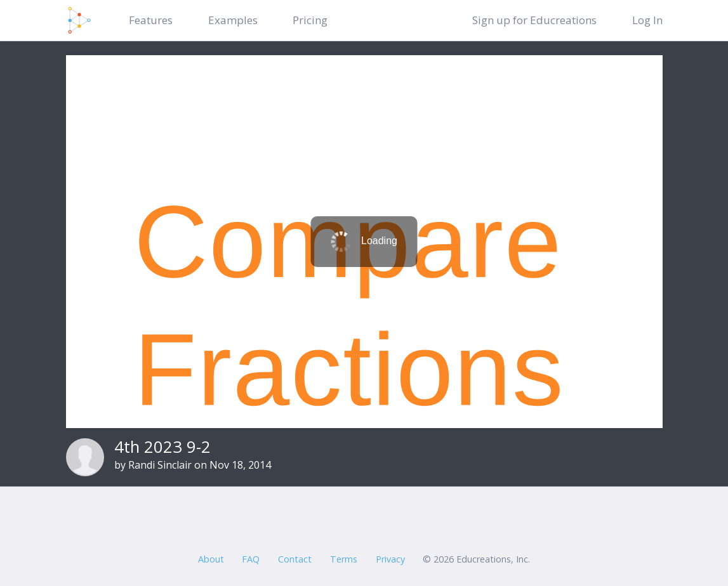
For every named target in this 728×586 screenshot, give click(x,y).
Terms (344, 559)
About (211, 559)
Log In (647, 20)
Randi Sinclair (160, 465)
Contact (295, 559)
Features (151, 20)
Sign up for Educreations (534, 20)
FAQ (251, 559)
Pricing (310, 20)
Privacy (390, 559)
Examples (233, 20)
